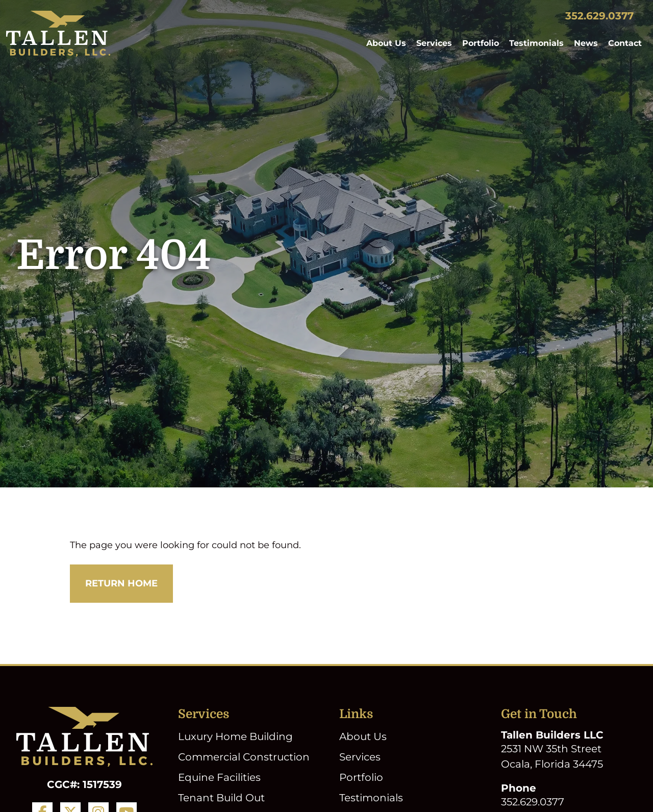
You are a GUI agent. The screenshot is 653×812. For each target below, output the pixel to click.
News (586, 43)
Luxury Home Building (235, 736)
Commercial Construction (244, 757)
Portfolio (481, 43)
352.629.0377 (599, 16)
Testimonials (536, 43)
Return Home (121, 583)
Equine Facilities (219, 777)
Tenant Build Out (221, 798)
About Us (386, 43)
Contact (625, 43)
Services (434, 43)
